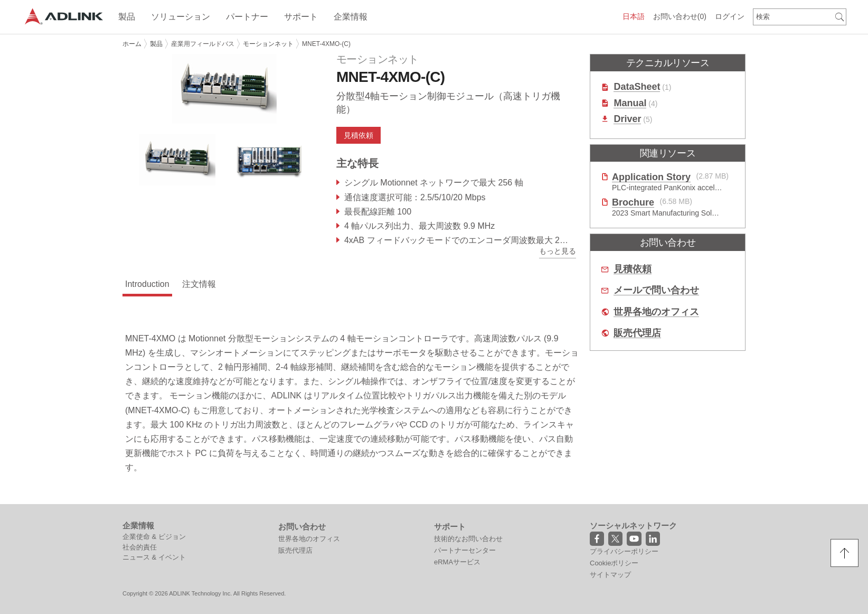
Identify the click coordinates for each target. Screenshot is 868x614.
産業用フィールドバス (203, 44)
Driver (627, 119)
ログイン (730, 16)
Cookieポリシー (614, 563)
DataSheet (637, 87)
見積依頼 (358, 135)
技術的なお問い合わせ (468, 539)
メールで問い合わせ (656, 290)
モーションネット (268, 44)
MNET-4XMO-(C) (326, 44)
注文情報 (199, 284)
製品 (156, 44)
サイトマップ (610, 575)
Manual (630, 103)
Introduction (147, 284)
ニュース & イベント (154, 557)
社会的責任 (140, 547)
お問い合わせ (680, 16)
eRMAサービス (457, 562)
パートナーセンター (465, 550)
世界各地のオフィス (656, 312)
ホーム (132, 44)
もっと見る (558, 251)
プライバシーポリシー (624, 551)
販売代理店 (637, 333)
